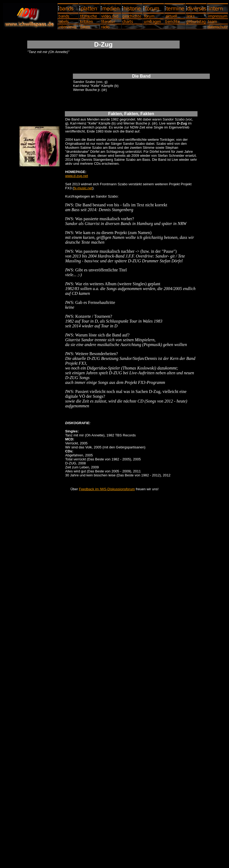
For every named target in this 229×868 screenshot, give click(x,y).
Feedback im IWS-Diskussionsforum (107, 489)
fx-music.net (83, 188)
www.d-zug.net (76, 176)
